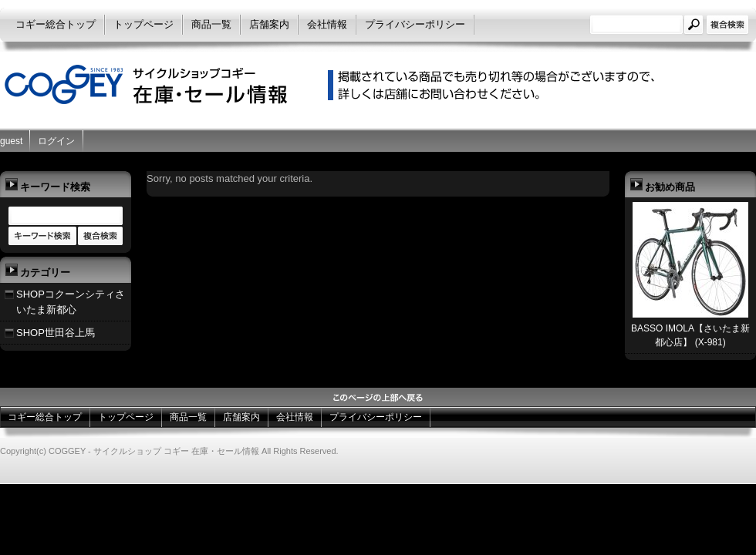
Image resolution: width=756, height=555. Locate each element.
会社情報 (327, 24)
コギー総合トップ (56, 24)
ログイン (56, 141)
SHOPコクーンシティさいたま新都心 (71, 302)
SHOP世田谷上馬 (56, 333)
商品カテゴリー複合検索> (100, 237)
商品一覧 (211, 24)
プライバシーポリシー (415, 24)
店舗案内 (269, 24)
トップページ (143, 24)
